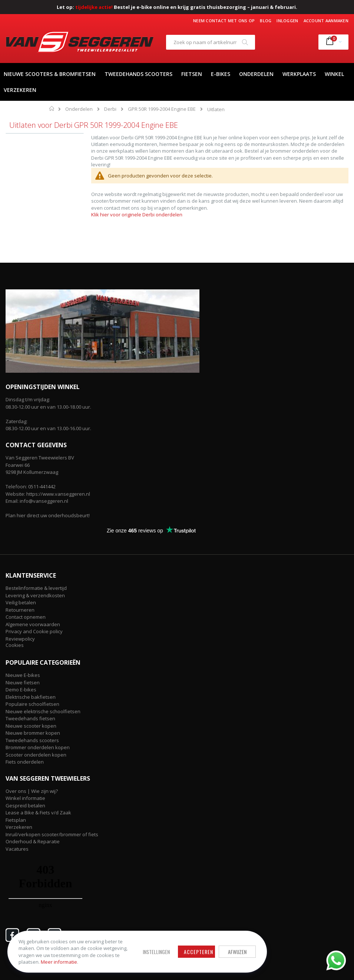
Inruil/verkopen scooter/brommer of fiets (52, 834)
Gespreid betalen (25, 805)
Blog (266, 21)
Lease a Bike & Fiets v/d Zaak (38, 813)
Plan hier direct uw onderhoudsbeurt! (48, 515)
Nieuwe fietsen (23, 682)
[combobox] (211, 42)
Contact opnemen (26, 617)
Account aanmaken (326, 21)
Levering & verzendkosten (35, 595)
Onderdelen (79, 109)
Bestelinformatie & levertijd (36, 588)
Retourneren (20, 610)
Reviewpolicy (20, 639)
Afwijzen (237, 952)
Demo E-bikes (21, 690)
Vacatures (17, 849)
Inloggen (287, 21)
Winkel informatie (25, 798)
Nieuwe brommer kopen (33, 733)
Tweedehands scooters (32, 740)
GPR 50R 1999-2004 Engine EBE (162, 109)
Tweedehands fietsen (30, 718)
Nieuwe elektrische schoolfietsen (43, 711)
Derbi (110, 109)
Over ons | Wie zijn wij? (32, 791)
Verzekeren (19, 827)
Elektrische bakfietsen (31, 697)
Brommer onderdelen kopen (38, 747)
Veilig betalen (21, 602)
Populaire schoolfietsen (32, 704)
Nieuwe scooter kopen (31, 726)
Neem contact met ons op (224, 21)
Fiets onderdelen (25, 762)
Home (52, 109)
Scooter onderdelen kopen (36, 755)
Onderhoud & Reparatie (33, 841)
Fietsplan (16, 820)
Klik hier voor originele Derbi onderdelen (137, 215)
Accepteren (198, 952)
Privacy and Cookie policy (34, 631)
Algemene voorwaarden (33, 624)
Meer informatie (59, 962)
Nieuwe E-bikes (23, 675)
